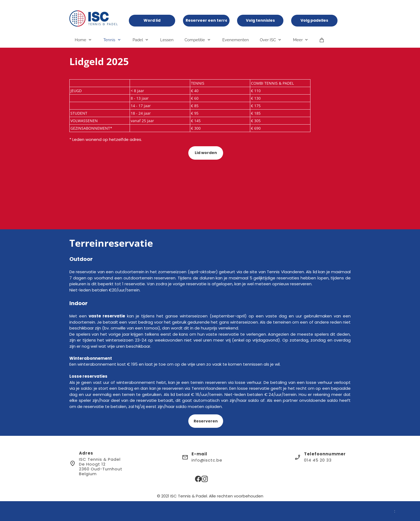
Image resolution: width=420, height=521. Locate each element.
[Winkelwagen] (322, 40)
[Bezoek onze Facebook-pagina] (198, 479)
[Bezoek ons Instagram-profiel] (205, 479)
